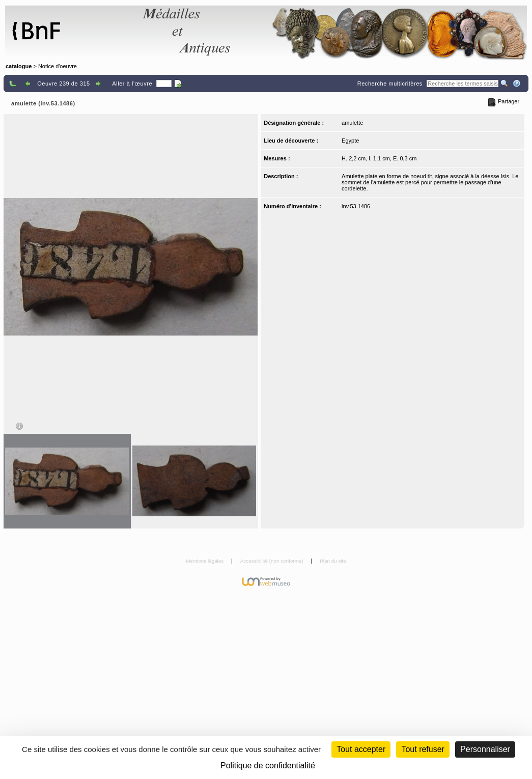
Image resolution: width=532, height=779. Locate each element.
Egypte (350, 141)
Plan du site (333, 561)
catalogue (19, 66)
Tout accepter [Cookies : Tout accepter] (361, 749)
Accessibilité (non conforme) (273, 561)
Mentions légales (205, 561)
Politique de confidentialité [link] (268, 766)
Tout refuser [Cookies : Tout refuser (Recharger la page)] (423, 749)
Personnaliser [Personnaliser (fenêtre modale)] (485, 749)
